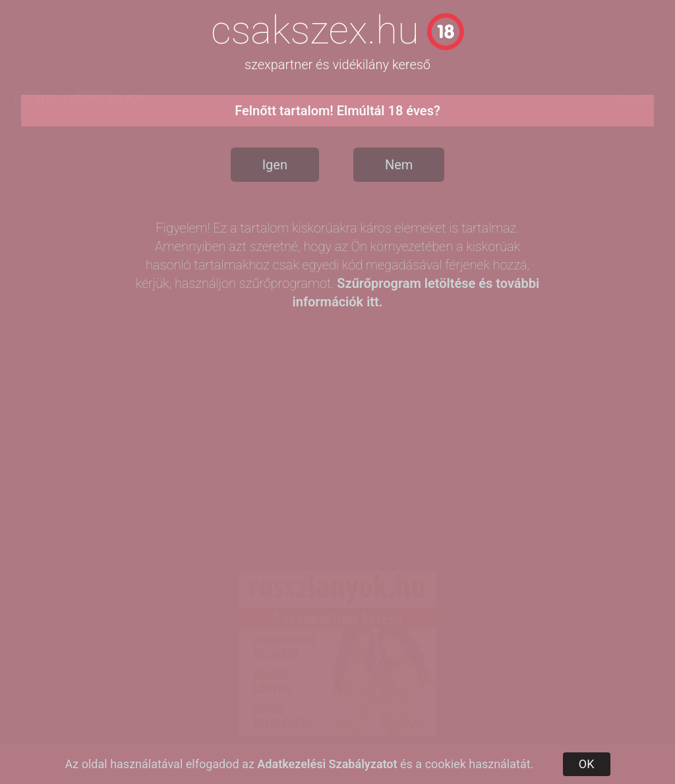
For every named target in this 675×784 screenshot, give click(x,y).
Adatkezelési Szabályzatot (327, 764)
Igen (275, 165)
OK (587, 764)
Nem (399, 165)
